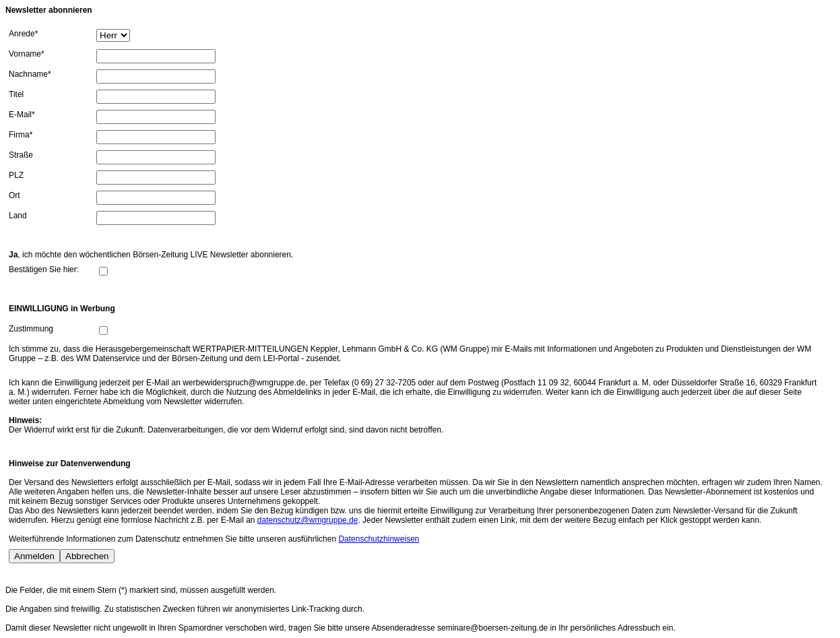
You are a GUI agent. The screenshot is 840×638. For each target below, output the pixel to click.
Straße (21, 155)
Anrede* (23, 34)
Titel (16, 94)
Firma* (21, 135)
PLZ (16, 175)
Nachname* (30, 74)
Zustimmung (31, 329)
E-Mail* (22, 115)
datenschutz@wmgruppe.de (308, 520)
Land (18, 216)
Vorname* (27, 54)
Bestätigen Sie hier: (44, 269)
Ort (14, 195)
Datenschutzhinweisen (379, 539)
